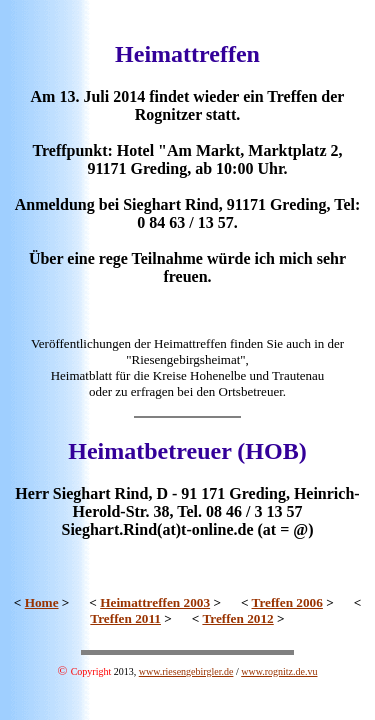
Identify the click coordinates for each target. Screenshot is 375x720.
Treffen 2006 (287, 602)
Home (42, 602)
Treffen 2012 (237, 618)
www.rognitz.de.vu (279, 671)
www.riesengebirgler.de (186, 671)
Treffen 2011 (125, 618)
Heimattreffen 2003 (155, 602)
